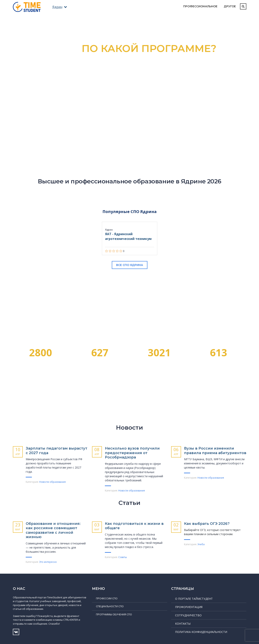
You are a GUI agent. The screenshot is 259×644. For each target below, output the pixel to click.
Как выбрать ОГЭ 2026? (207, 524)
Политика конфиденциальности (201, 632)
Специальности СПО (110, 606)
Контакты (183, 624)
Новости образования (52, 482)
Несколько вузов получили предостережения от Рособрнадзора (132, 453)
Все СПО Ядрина (130, 265)
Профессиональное (200, 6)
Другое (230, 6)
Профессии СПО (107, 598)
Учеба (201, 544)
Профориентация (189, 607)
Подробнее (129, 115)
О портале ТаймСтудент (194, 599)
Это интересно (48, 562)
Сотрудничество (188, 615)
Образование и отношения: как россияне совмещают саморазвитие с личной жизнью (53, 530)
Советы (123, 557)
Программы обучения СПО (114, 614)
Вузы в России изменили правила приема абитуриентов (215, 451)
